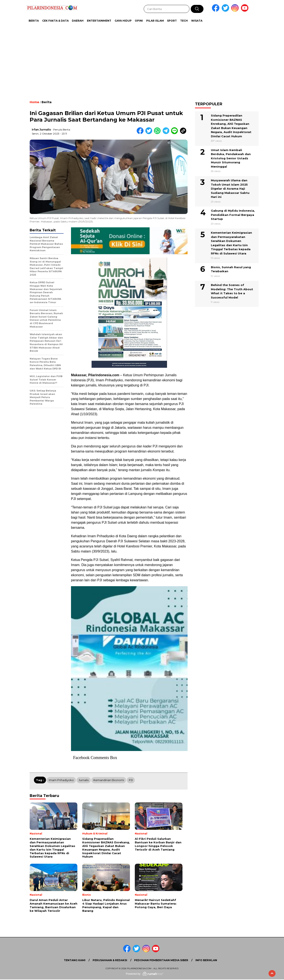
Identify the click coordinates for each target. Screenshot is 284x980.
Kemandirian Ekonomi (109, 780)
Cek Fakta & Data (55, 21)
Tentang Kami (75, 960)
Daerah (78, 21)
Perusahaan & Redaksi (110, 960)
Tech (184, 21)
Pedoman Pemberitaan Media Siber (161, 960)
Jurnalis (84, 780)
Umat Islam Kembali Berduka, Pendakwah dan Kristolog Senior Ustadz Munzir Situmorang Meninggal (231, 158)
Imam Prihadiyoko (61, 780)
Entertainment (99, 21)
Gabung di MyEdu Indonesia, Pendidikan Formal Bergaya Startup (233, 215)
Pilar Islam (155, 21)
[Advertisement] (131, 59)
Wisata (197, 21)
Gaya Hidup (123, 21)
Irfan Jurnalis (41, 130)
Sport (172, 21)
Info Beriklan (206, 960)
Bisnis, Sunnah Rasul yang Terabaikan (231, 269)
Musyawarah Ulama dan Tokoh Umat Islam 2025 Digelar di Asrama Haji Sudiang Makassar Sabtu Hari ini (230, 189)
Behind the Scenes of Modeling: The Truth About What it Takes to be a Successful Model (232, 291)
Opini (139, 21)
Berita (34, 21)
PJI (131, 780)
